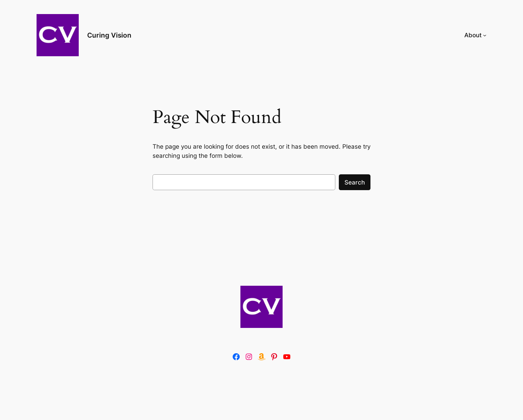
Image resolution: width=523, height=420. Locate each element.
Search (355, 182)
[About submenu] (485, 35)
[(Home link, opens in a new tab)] (261, 307)
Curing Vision (109, 35)
